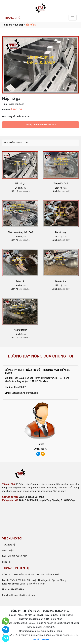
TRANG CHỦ (12, 18)
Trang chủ (7, 25)
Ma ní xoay (61, 232)
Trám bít (20, 281)
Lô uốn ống (61, 281)
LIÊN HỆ (6, 562)
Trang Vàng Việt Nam (40, 639)
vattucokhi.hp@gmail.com (25, 393)
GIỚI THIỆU (8, 551)
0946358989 (41, 125)
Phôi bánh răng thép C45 (20, 232)
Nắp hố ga (20, 183)
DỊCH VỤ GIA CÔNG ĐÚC (15, 556)
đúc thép (19, 25)
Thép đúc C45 (61, 183)
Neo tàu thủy (20, 330)
